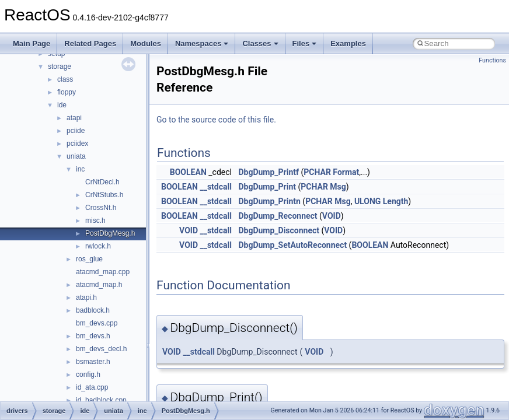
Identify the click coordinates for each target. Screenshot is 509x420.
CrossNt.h (101, 208)
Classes (260, 43)
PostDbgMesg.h (110, 233)
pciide (76, 131)
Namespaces (202, 43)
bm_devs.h (93, 336)
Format (346, 172)
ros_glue (89, 259)
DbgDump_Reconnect (278, 216)
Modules (146, 43)
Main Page (32, 43)
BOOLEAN (188, 172)
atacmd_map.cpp (103, 272)
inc (80, 169)
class (65, 79)
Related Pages (90, 43)
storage (60, 66)
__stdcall (215, 187)
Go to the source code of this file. (216, 120)
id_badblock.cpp (101, 400)
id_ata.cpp (92, 387)
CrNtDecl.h (102, 182)
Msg (338, 187)
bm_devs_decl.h (101, 349)
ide (62, 105)
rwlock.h (98, 246)
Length (396, 201)
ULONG (367, 201)
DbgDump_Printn (269, 201)
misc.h (95, 220)
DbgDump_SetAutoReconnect (292, 245)
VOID (332, 216)
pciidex (77, 143)
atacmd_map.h (99, 285)
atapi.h (86, 297)
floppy (67, 92)
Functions (492, 60)
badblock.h (93, 310)
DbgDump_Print (267, 187)
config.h (88, 374)
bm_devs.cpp (97, 323)
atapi (74, 118)
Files (305, 43)
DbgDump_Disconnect (279, 230)
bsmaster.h (93, 362)
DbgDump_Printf (269, 172)
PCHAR (317, 172)
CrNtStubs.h (104, 195)
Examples (348, 43)
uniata (76, 156)
